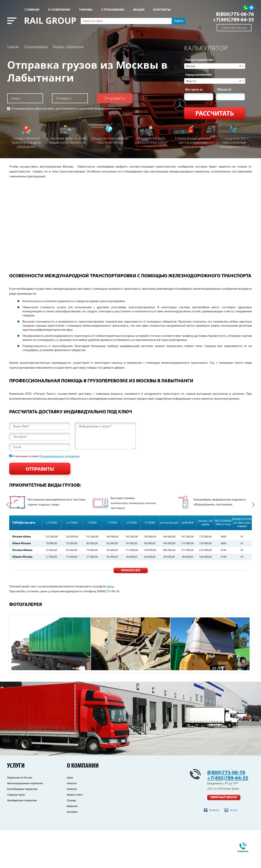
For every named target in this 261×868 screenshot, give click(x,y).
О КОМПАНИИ (59, 9)
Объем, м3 (224, 90)
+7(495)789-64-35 (233, 20)
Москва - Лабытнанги (68, 46)
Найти (179, 21)
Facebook (214, 848)
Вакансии (72, 844)
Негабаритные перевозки (22, 838)
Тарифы (86, 9)
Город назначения (198, 75)
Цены (110, 624)
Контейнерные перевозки (22, 827)
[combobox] (215, 66)
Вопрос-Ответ (75, 832)
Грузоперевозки (36, 46)
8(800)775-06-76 (235, 14)
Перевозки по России (20, 815)
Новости (72, 821)
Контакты (72, 850)
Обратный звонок (234, 28)
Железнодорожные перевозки (25, 821)
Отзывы (71, 838)
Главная (32, 9)
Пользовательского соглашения (60, 456)
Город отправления (199, 60)
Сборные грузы (16, 832)
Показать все (130, 608)
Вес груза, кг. (194, 90)
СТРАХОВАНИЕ (113, 9)
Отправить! (115, 98)
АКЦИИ (139, 9)
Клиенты (72, 827)
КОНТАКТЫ (162, 9)
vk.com (233, 848)
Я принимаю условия (46, 456)
